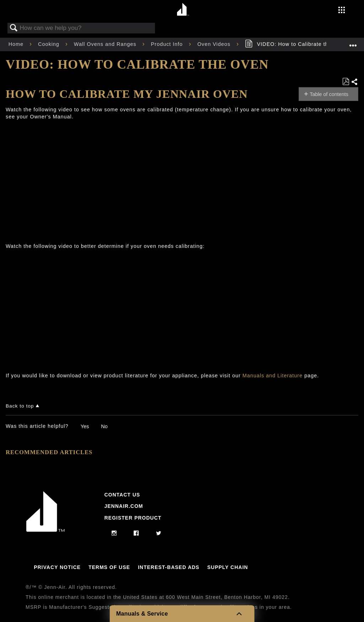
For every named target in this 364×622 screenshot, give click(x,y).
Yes (85, 426)
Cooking (50, 44)
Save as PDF (346, 82)
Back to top (20, 406)
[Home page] (183, 10)
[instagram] (114, 533)
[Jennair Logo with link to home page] (45, 530)
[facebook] (136, 533)
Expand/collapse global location (353, 42)
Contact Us (122, 495)
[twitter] (159, 533)
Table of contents (329, 94)
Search (14, 28)
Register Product (133, 518)
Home (17, 44)
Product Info (168, 44)
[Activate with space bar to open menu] (342, 11)
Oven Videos (215, 44)
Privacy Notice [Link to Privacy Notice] (57, 567)
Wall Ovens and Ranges (106, 44)
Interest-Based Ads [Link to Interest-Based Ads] (169, 567)
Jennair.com (124, 506)
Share (355, 82)
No (104, 426)
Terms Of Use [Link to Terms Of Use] (109, 567)
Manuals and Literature (272, 376)
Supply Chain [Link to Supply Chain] (228, 567)
